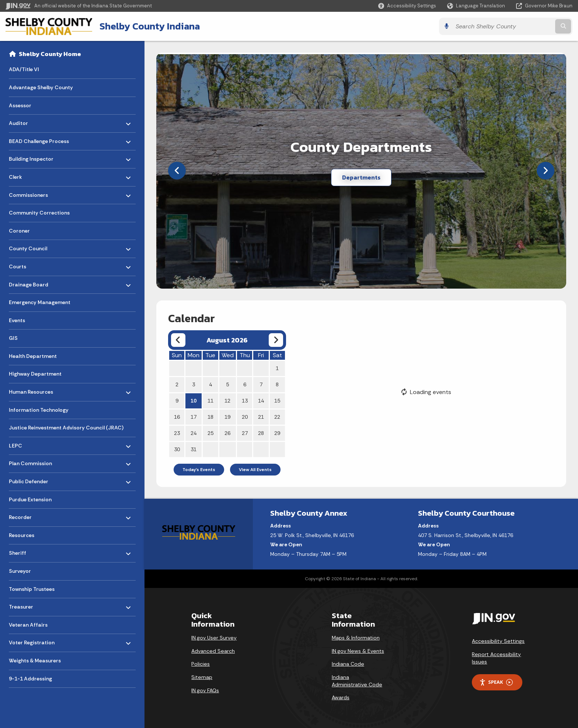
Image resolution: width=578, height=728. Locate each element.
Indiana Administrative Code (357, 681)
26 (227, 433)
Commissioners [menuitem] (30, 193)
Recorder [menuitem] (30, 515)
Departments (361, 177)
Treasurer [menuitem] (30, 605)
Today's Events (199, 470)
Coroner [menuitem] (19, 231)
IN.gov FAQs (205, 690)
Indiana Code (348, 664)
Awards (341, 697)
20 (245, 417)
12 (227, 401)
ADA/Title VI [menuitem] (24, 69)
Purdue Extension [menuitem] (30, 499)
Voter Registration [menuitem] (32, 641)
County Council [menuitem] (30, 247)
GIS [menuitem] (13, 338)
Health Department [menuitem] (33, 356)
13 (245, 401)
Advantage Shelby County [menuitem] (41, 87)
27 (245, 433)
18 (210, 417)
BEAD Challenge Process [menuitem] (39, 139)
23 (177, 433)
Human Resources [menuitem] (31, 390)
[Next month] (276, 340)
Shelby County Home (50, 54)
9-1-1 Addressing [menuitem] (30, 679)
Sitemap (202, 677)
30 (177, 449)
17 (194, 417)
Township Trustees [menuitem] (32, 589)
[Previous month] (178, 340)
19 (227, 417)
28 (261, 433)
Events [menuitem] (17, 320)
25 (210, 433)
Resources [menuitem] (22, 535)
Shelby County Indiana (150, 26)
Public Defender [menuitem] (30, 480)
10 (194, 401)
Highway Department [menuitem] (35, 374)
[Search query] (503, 26)
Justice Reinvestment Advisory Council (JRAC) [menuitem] (66, 428)
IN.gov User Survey (214, 638)
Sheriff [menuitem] (30, 551)
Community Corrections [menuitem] (39, 213)
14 (261, 401)
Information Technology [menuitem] (39, 410)
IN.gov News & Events (358, 651)
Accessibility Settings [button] (498, 641)
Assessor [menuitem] (20, 105)
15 (277, 401)
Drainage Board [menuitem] (30, 283)
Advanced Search (213, 651)
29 (277, 433)
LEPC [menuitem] (30, 444)
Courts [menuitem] (30, 265)
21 (261, 417)
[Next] (546, 171)
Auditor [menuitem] (30, 121)
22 (277, 417)
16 (177, 417)
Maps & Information (356, 638)
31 (194, 449)
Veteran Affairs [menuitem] (28, 625)
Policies (201, 664)
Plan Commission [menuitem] (30, 462)
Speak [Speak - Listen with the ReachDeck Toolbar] (496, 682)
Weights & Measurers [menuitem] (35, 661)
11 (210, 401)
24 (194, 433)
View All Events (255, 470)
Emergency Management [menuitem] (40, 302)
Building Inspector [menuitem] (31, 157)
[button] (407, 6)
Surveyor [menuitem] (20, 571)
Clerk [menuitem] (30, 175)
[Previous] (177, 171)
